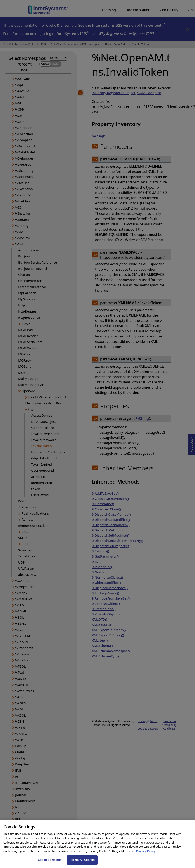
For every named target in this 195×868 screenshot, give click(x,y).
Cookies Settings (50, 862)
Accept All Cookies (82, 862)
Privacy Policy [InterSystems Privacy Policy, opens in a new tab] (146, 853)
